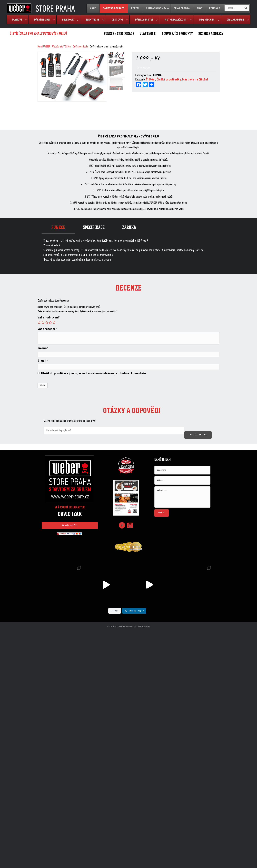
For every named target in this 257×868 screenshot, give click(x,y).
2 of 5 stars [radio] (43, 322)
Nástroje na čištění (195, 80)
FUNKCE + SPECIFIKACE (119, 34)
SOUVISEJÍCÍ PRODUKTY (177, 34)
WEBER (47, 47)
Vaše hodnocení (49, 318)
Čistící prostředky (80, 47)
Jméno (43, 348)
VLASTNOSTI (148, 34)
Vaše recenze (47, 329)
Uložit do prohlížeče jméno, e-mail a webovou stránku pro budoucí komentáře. (94, 374)
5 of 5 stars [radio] (54, 322)
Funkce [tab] (58, 227)
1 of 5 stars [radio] (39, 322)
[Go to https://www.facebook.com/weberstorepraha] (122, 526)
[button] (70, 526)
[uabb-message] (182, 497)
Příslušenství (58, 47)
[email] (182, 480)
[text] (182, 470)
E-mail (43, 361)
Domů (40, 47)
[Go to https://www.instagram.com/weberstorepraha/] (130, 526)
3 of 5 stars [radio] (47, 322)
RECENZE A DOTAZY (211, 34)
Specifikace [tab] (94, 227)
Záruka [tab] (129, 227)
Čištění (68, 47)
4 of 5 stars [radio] (50, 322)
